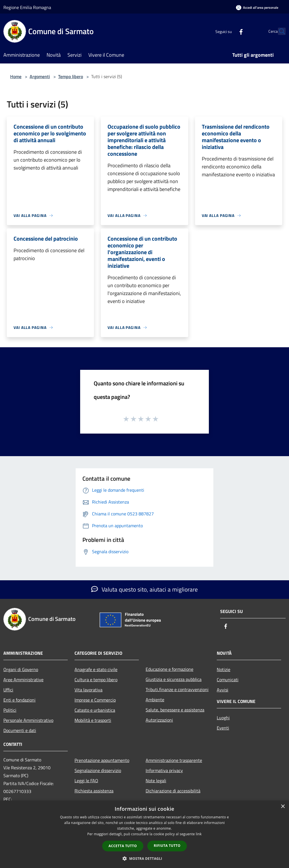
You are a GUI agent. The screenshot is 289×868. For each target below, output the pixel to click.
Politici (10, 710)
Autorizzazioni (159, 720)
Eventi (223, 728)
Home (16, 76)
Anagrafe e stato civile (96, 669)
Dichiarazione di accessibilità (173, 791)
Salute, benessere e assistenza (175, 710)
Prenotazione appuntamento (102, 760)
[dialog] (144, 834)
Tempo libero (71, 76)
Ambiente (155, 700)
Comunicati (228, 680)
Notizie (224, 669)
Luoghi (223, 718)
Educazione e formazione (169, 669)
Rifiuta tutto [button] (167, 846)
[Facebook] (229, 31)
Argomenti (40, 76)
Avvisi (223, 690)
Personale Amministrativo (28, 720)
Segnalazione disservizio (98, 770)
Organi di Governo (21, 669)
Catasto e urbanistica (95, 710)
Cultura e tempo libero (96, 680)
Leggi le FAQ (86, 781)
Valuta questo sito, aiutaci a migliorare (144, 589)
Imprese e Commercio (95, 700)
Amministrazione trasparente (174, 760)
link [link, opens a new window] (199, 834)
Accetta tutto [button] (123, 846)
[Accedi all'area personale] (257, 7)
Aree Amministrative (23, 680)
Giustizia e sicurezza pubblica (174, 679)
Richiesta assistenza (94, 791)
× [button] (283, 807)
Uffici (8, 690)
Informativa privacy (164, 770)
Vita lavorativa (88, 690)
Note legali (156, 781)
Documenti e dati (20, 730)
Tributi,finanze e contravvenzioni (177, 689)
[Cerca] (279, 31)
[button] (144, 858)
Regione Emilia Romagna (27, 7)
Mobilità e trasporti (93, 720)
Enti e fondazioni (19, 700)
